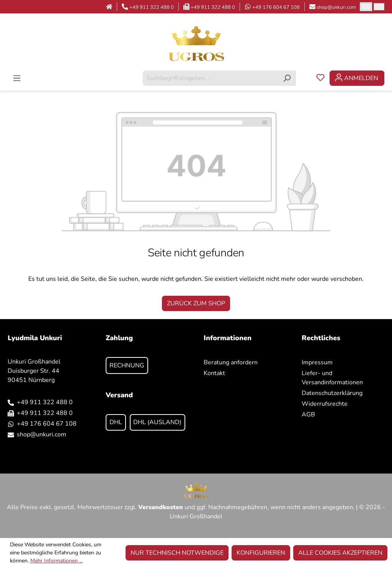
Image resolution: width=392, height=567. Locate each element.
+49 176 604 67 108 (276, 7)
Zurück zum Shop (196, 303)
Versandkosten (161, 507)
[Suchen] (287, 78)
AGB (308, 415)
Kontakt (214, 373)
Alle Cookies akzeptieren (340, 553)
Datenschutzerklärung (332, 393)
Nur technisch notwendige (177, 553)
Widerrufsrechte (325, 404)
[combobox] (211, 78)
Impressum (317, 362)
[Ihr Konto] (357, 78)
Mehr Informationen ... (56, 561)
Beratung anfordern (231, 362)
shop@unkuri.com (336, 7)
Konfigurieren (261, 553)
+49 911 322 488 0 (152, 7)
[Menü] (17, 78)
